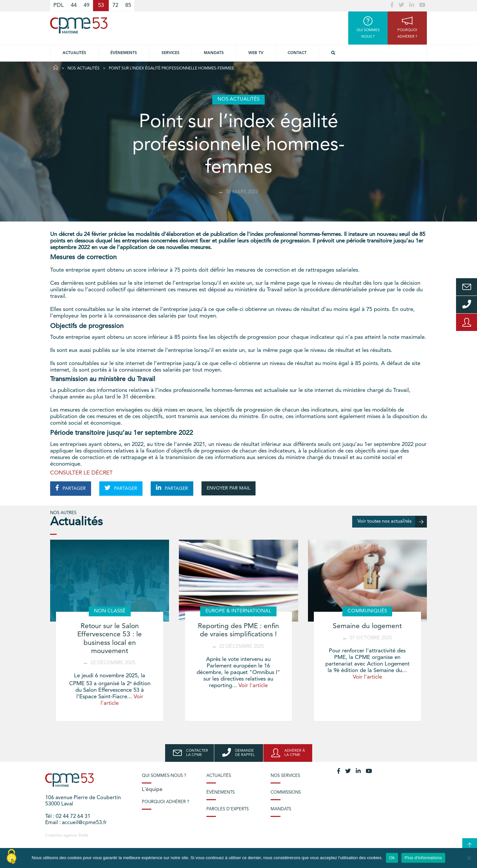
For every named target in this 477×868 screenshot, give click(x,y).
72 (115, 5)
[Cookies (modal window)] (11, 857)
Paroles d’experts (228, 809)
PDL (59, 5)
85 (128, 5)
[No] (469, 858)
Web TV (256, 53)
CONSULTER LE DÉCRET (81, 473)
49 (86, 5)
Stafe (83, 835)
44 (74, 5)
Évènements (124, 53)
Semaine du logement (367, 626)
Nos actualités (84, 68)
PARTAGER (71, 488)
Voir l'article (253, 686)
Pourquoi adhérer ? (165, 802)
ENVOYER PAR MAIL (229, 488)
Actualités (74, 53)
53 (101, 5)
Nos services (285, 776)
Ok (392, 858)
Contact (297, 53)
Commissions (286, 792)
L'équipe (152, 790)
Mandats (214, 53)
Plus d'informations (423, 858)
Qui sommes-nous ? (164, 776)
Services (171, 53)
